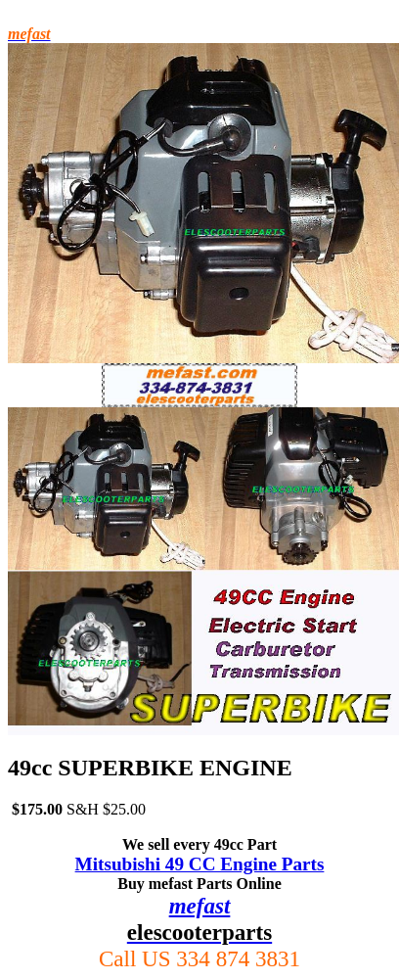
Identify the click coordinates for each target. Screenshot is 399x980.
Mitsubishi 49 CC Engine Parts (200, 864)
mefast (200, 906)
